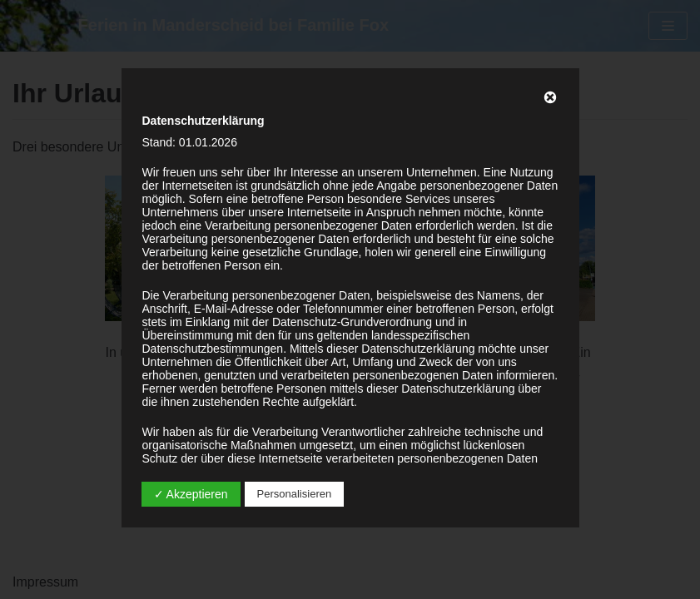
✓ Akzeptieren (191, 494)
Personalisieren (295, 494)
